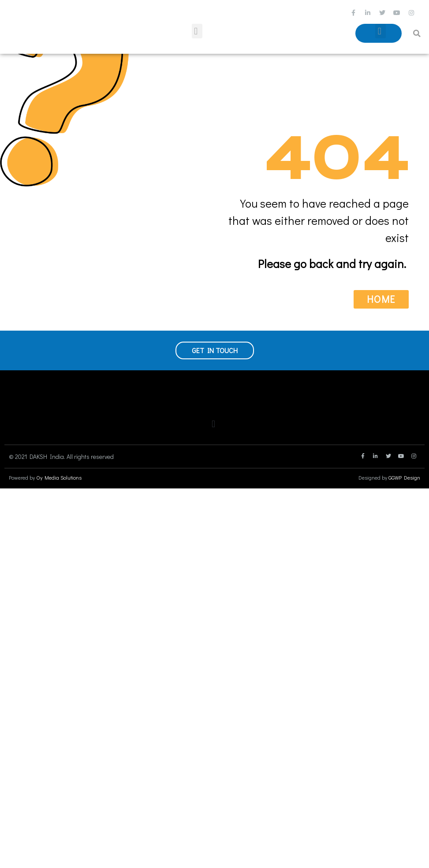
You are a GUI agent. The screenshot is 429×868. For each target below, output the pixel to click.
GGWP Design (404, 477)
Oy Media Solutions (59, 477)
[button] (197, 31)
